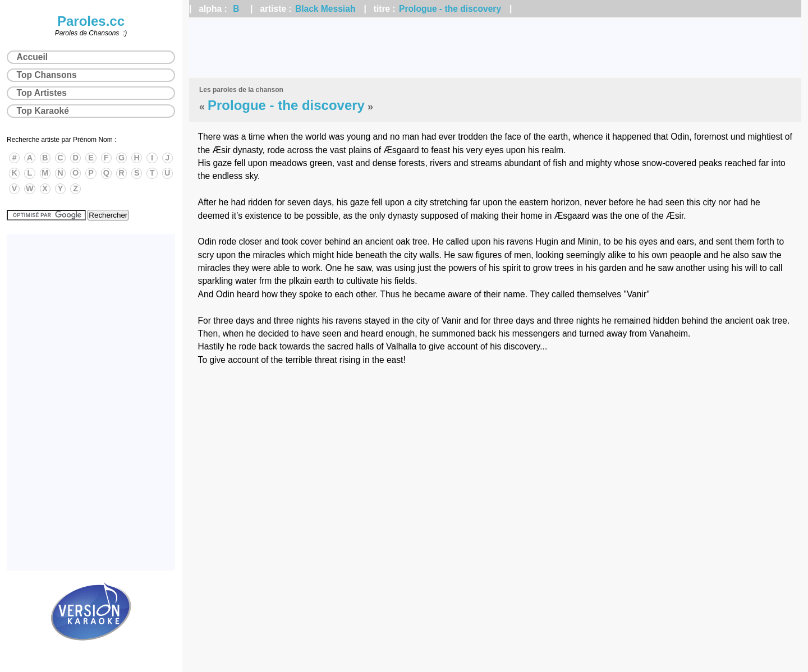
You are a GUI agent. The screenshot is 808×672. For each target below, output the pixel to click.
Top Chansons (47, 75)
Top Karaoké (43, 111)
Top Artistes (42, 93)
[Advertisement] (495, 48)
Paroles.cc (91, 21)
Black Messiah (325, 9)
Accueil (32, 57)
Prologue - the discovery (450, 9)
